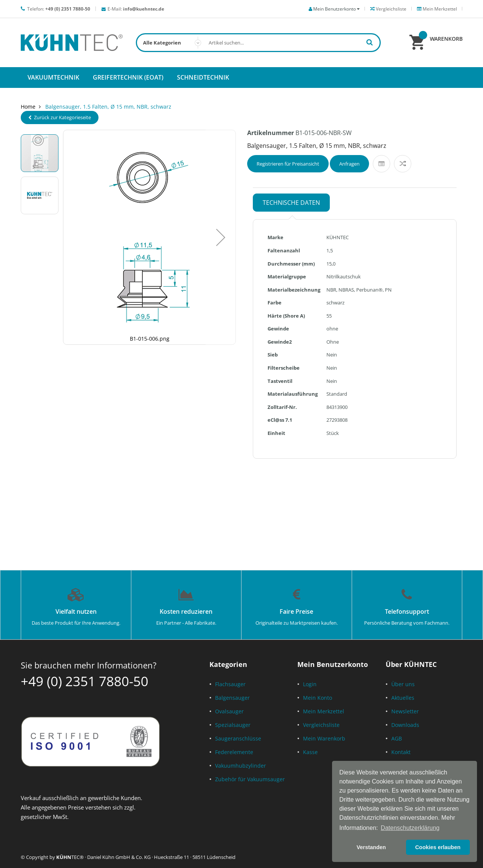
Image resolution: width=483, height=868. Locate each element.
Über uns (403, 684)
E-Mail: (136, 9)
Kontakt (401, 752)
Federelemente (234, 752)
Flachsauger (230, 684)
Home (28, 107)
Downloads (405, 725)
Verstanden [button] (371, 847)
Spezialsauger (233, 725)
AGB (397, 738)
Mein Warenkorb (324, 738)
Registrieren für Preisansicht (288, 164)
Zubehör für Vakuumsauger (250, 779)
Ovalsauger (229, 711)
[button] (221, 237)
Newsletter (405, 711)
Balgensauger (232, 698)
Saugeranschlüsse (238, 738)
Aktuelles (403, 698)
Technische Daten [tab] (291, 203)
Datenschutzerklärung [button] (410, 828)
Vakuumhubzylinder (241, 766)
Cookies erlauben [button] (438, 847)
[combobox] (258, 43)
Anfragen (349, 164)
